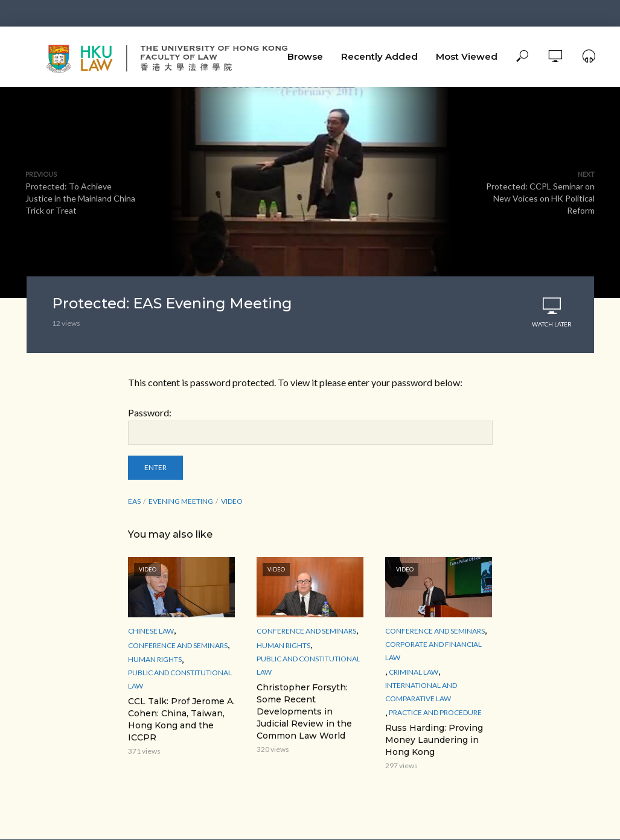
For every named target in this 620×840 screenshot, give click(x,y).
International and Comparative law (421, 692)
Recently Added (379, 56)
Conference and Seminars (178, 645)
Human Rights (155, 659)
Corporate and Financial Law (433, 651)
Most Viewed (467, 56)
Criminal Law (414, 672)
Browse (305, 56)
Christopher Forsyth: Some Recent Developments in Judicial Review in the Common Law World (304, 711)
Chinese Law (151, 631)
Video (232, 501)
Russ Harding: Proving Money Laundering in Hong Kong (434, 740)
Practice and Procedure (435, 712)
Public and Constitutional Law (180, 679)
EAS (134, 501)
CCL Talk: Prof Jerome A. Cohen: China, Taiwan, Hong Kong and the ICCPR (181, 719)
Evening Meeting (181, 501)
